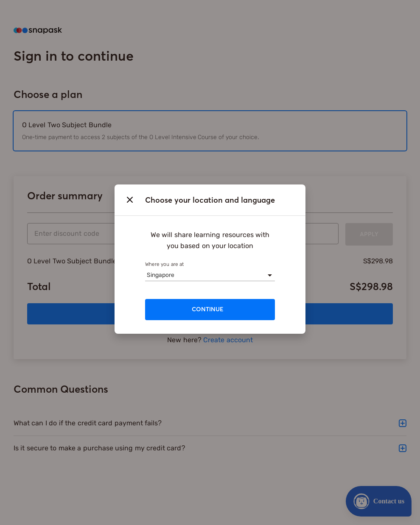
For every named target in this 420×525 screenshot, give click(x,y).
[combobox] (147, 275)
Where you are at (164, 264)
